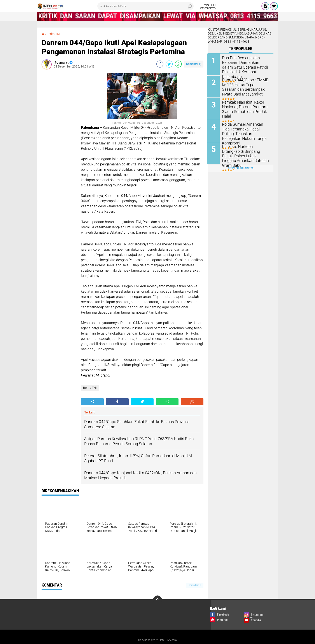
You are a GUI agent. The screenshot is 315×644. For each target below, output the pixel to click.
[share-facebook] (160, 64)
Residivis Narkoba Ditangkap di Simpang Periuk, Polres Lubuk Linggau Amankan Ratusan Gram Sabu (245, 153)
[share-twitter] (169, 64)
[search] (145, 6)
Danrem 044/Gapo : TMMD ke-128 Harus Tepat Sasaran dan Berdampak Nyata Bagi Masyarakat (247, 87)
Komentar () (194, 64)
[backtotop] (157, 600)
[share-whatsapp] (178, 64)
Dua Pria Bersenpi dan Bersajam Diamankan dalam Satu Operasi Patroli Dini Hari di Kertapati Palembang (245, 65)
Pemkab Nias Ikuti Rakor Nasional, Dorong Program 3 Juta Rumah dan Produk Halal (246, 107)
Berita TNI (53, 34)
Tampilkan (195, 585)
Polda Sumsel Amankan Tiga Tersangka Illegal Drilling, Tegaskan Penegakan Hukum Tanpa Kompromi (246, 131)
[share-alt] (92, 401)
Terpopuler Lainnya (241, 168)
